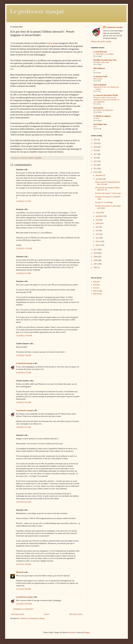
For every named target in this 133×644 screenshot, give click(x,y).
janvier (98, 245)
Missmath (20, 572)
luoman (72, 632)
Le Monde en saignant (102, 116)
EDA (95, 127)
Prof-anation (98, 108)
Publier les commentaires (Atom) (32, 618)
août (97, 220)
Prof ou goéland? (100, 85)
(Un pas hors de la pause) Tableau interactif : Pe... (107, 189)
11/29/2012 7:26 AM (23, 355)
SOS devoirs (98, 294)
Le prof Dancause (100, 52)
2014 (96, 165)
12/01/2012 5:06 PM (23, 564)
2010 (96, 253)
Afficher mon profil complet (101, 42)
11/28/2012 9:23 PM (23, 273)
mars (98, 238)
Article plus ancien (76, 614)
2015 (96, 161)
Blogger (87, 632)
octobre (99, 213)
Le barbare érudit (100, 76)
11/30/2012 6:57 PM (23, 427)
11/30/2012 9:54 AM (23, 402)
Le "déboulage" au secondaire (104, 54)
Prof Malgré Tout (100, 124)
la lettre (49, 43)
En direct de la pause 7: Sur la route (108, 193)
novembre (99, 179)
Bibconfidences (99, 68)
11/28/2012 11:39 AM (24, 249)
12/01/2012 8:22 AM (23, 502)
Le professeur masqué (37, 11)
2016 (96, 158)
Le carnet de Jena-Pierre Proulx (106, 95)
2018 (96, 151)
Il (94, 70)
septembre (100, 216)
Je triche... (97, 118)
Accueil (47, 614)
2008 (96, 260)
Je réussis (96, 285)
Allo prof (96, 282)
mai (97, 231)
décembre (99, 175)
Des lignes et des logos (101, 62)
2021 (96, 140)
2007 (96, 264)
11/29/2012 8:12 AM (23, 373)
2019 (96, 147)
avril (98, 234)
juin (97, 227)
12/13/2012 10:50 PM (24, 604)
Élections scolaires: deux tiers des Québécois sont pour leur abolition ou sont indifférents (106, 100)
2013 (96, 169)
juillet (98, 223)
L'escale (96, 288)
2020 (96, 143)
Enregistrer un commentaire (23, 609)
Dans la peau (98, 79)
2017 (96, 154)
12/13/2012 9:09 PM (23, 589)
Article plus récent (17, 614)
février (98, 241)
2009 (96, 257)
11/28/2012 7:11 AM (23, 201)
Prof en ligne (98, 291)
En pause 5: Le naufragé (104, 202)
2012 (96, 172)
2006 (96, 268)
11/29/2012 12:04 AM (24, 336)
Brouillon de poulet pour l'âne (105, 60)
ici (12, 69)
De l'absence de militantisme (103, 110)
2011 (96, 250)
